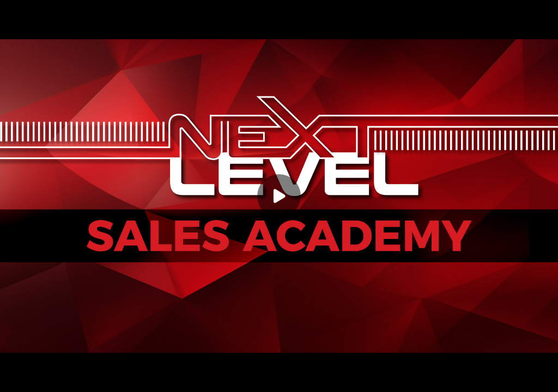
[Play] (279, 196)
